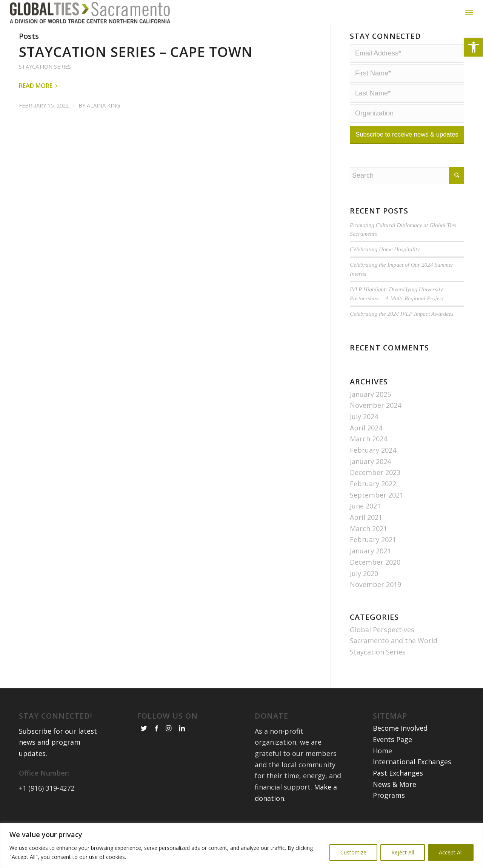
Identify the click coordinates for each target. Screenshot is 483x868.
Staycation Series (45, 80)
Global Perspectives (382, 643)
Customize (353, 852)
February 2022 (373, 497)
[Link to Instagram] (168, 741)
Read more (40, 99)
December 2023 (375, 485)
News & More (395, 797)
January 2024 (370, 475)
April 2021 (366, 530)
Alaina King (103, 118)
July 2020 (364, 587)
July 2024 (364, 430)
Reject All (403, 852)
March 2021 (368, 542)
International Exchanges (412, 775)
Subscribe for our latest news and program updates (58, 755)
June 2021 (365, 519)
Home (382, 764)
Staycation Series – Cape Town (136, 65)
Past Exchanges (398, 786)
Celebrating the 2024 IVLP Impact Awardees (402, 327)
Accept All (451, 852)
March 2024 (368, 452)
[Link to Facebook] (156, 741)
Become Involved (400, 741)
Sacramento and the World (394, 654)
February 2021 (373, 553)
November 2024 (375, 418)
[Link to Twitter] (144, 741)
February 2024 (373, 463)
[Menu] (469, 12)
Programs (389, 808)
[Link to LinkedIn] (182, 741)
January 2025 (370, 407)
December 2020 (375, 575)
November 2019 (375, 598)
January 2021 (370, 564)
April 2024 (366, 441)
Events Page (392, 753)
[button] (474, 47)
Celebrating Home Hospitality (385, 262)
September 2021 (377, 508)
